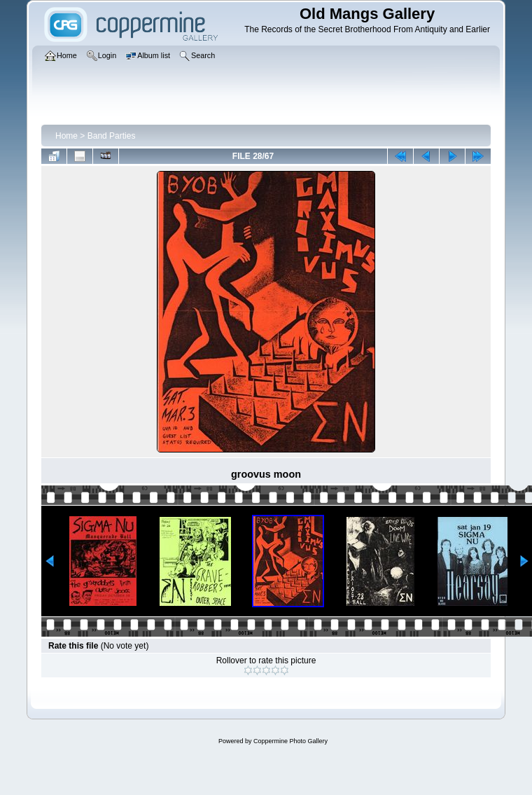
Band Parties (112, 136)
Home (66, 136)
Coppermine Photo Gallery (290, 741)
